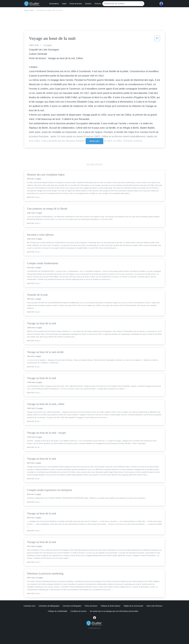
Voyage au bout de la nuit (50, 10)
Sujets (64, 4)
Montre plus (95, 141)
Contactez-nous (29, 606)
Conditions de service (79, 611)
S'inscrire (98, 4)
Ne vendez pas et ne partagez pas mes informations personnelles (114, 611)
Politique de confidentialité (57, 611)
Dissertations (54, 4)
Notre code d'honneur (154, 606)
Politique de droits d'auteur (111, 606)
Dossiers (88, 4)
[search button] (142, 4)
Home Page (29, 10)
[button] (157, 39)
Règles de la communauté (133, 606)
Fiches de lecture (76, 4)
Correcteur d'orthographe (72, 606)
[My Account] (161, 4)
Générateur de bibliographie (49, 606)
